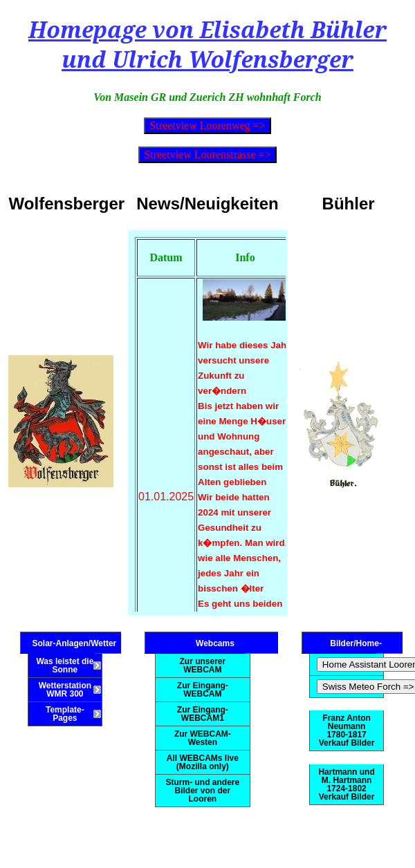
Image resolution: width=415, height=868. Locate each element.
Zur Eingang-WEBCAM (203, 690)
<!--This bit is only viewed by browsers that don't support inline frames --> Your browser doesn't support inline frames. (207, 422)
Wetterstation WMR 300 (65, 690)
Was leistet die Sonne (65, 666)
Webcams (215, 643)
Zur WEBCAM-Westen (203, 738)
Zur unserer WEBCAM (203, 666)
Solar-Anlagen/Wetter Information (74, 646)
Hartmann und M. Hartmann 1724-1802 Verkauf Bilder (346, 784)
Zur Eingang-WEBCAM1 (203, 714)
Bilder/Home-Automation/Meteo (356, 646)
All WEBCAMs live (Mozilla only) (203, 762)
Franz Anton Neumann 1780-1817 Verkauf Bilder (347, 730)
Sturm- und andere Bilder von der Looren (203, 791)
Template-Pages (65, 714)
